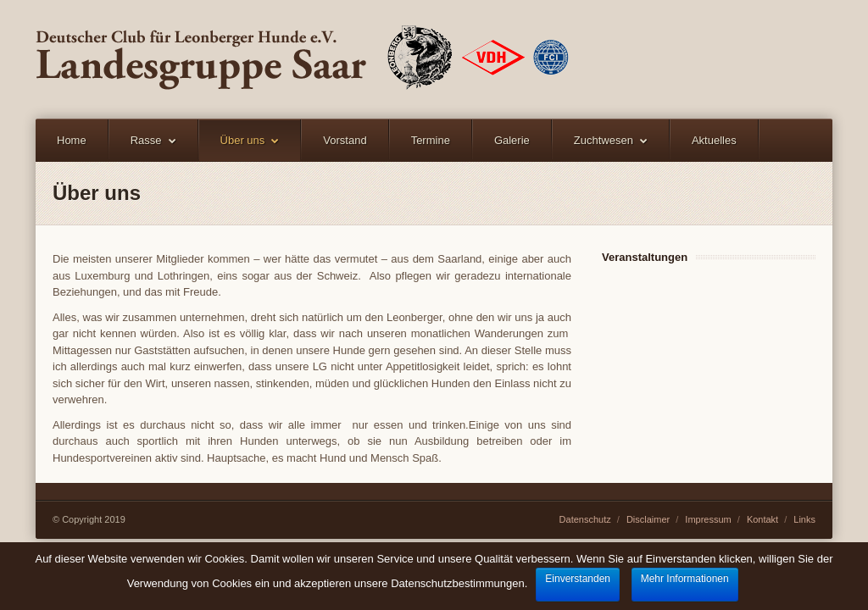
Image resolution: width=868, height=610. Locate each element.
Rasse (146, 140)
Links (804, 519)
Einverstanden (578, 579)
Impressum (708, 519)
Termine (431, 140)
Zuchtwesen (604, 140)
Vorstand (345, 140)
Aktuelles (714, 140)
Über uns (243, 140)
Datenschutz (585, 519)
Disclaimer (648, 519)
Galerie (512, 140)
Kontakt (762, 519)
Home (72, 140)
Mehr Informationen (685, 579)
